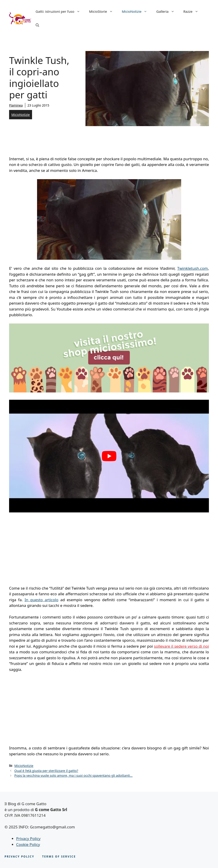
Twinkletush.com (193, 268)
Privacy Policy (28, 839)
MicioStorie (103, 11)
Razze (193, 11)
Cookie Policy (28, 844)
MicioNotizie (137, 11)
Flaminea (16, 105)
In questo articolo (41, 600)
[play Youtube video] (109, 456)
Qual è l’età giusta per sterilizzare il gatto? (46, 771)
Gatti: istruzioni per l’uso (60, 11)
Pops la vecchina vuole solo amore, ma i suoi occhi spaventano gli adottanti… (73, 775)
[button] (37, 25)
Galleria (167, 11)
